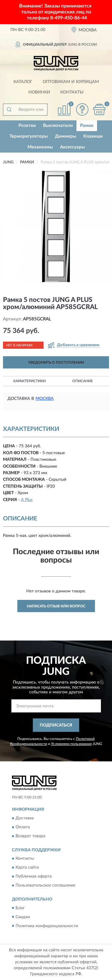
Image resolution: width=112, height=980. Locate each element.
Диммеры (66, 136)
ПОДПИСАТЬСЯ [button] (56, 725)
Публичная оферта (34, 877)
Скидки (23, 917)
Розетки (27, 126)
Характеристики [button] (29, 381)
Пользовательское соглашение (45, 886)
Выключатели (58, 126)
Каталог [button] (23, 82)
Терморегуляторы (29, 136)
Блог (20, 908)
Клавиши (93, 136)
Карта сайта (27, 868)
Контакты (72, 92)
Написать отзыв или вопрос (56, 606)
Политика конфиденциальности (47, 926)
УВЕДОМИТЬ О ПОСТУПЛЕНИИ (56, 362)
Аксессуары (72, 147)
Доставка (25, 818)
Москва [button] (45, 399)
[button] (82, 109)
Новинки (39, 92)
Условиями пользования (71, 744)
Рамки (87, 126)
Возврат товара (30, 836)
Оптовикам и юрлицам (71, 82)
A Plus (27, 500)
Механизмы (40, 147)
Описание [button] (83, 381)
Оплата (23, 827)
